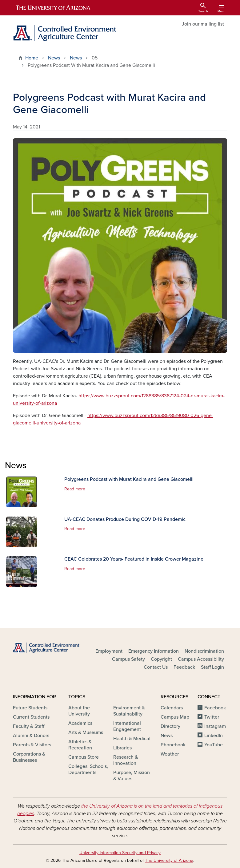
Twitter (212, 717)
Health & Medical (132, 739)
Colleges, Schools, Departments (88, 769)
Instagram (215, 726)
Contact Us (156, 667)
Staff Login (212, 667)
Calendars (172, 708)
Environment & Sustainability (129, 711)
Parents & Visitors (32, 745)
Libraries (122, 748)
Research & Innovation (126, 760)
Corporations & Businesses (29, 757)
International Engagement (127, 726)
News (54, 58)
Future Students (30, 708)
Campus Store (84, 757)
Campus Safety (128, 659)
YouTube (214, 745)
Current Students (31, 717)
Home (32, 58)
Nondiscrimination (204, 651)
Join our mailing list (203, 24)
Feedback (184, 667)
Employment (109, 651)
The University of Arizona (169, 860)
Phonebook (173, 745)
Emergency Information (154, 651)
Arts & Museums (86, 732)
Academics (80, 723)
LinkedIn (214, 736)
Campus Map (175, 717)
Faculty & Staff (29, 726)
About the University (79, 711)
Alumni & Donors (31, 736)
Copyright (161, 659)
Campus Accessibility (201, 659)
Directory (170, 726)
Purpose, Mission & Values (132, 776)
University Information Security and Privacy (120, 853)
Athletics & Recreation (80, 745)
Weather (170, 754)
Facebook (215, 708)
